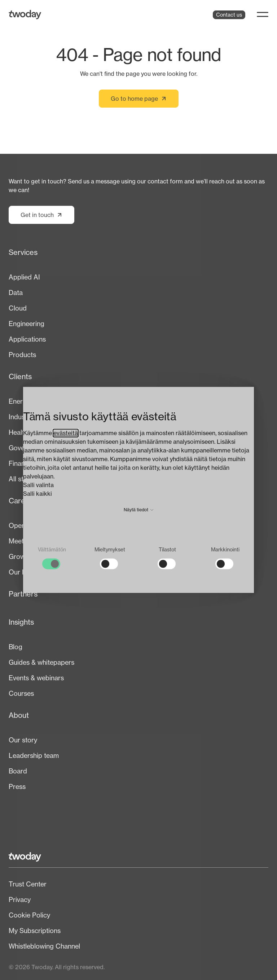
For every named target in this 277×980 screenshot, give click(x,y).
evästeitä (66, 433)
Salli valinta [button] (38, 485)
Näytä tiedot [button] (138, 510)
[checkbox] (52, 558)
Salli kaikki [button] (38, 494)
